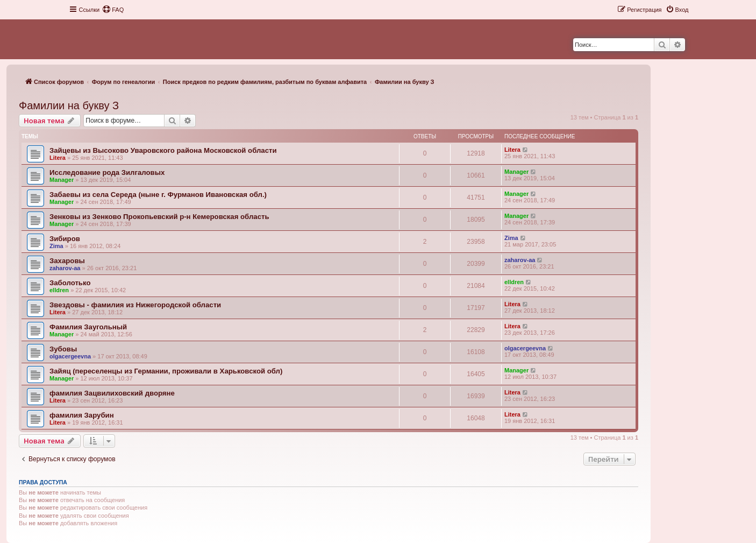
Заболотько (70, 283)
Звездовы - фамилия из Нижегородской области (135, 305)
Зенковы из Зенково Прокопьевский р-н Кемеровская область (159, 217)
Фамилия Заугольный (88, 327)
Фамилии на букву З (69, 105)
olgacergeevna (70, 356)
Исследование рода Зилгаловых (107, 172)
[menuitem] (113, 10)
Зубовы (63, 349)
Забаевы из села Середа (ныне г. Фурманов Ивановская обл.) (158, 195)
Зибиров (65, 239)
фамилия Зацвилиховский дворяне (112, 393)
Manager (62, 180)
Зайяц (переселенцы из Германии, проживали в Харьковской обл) (166, 371)
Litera (58, 158)
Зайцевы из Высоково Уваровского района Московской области (163, 150)
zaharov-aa (65, 268)
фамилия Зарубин (82, 415)
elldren (59, 290)
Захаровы (67, 261)
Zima (56, 246)
